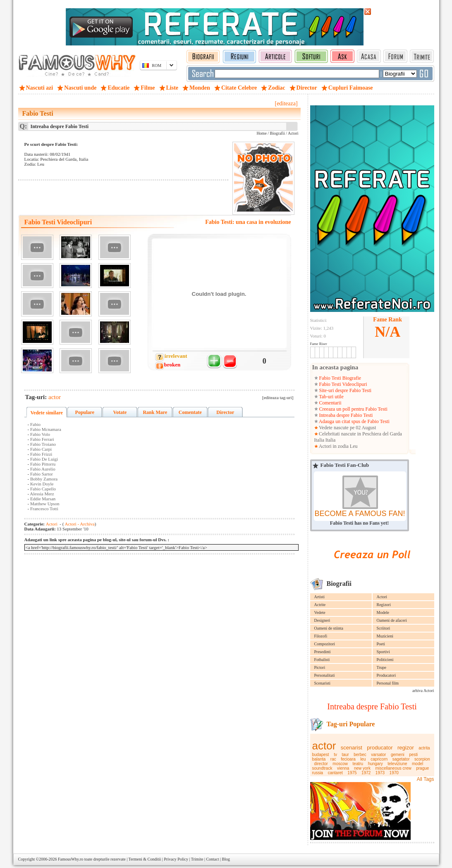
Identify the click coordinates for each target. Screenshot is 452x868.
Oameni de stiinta (329, 628)
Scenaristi (322, 683)
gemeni (398, 755)
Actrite (320, 605)
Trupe (382, 667)
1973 (380, 773)
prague (422, 768)
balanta (319, 759)
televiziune (397, 764)
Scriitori (384, 628)
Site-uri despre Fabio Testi (345, 390)
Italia (319, 440)
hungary (375, 764)
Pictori (320, 667)
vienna (343, 768)
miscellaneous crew (393, 768)
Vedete (320, 612)
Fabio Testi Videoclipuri (343, 384)
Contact (212, 859)
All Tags (426, 779)
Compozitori (325, 644)
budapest (321, 755)
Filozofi (321, 636)
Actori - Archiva (79, 524)
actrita (424, 748)
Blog (226, 859)
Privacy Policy (176, 859)
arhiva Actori (423, 691)
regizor (406, 748)
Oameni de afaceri (392, 620)
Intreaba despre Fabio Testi (346, 415)
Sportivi (383, 652)
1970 (394, 773)
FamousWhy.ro (71, 859)
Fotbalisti (322, 660)
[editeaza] (286, 103)
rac (333, 759)
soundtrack (322, 768)
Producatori (386, 675)
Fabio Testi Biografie (340, 378)
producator (380, 748)
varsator (378, 755)
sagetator (401, 759)
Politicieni (385, 660)
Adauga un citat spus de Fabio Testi (354, 421)
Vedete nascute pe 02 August (347, 428)
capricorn (379, 759)
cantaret (335, 773)
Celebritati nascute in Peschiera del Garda (360, 434)
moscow (340, 764)
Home (261, 133)
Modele (383, 612)
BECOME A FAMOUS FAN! (360, 514)
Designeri (322, 620)
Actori (382, 597)
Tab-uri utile (331, 397)
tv (335, 755)
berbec (360, 755)
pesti (413, 755)
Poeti (381, 644)
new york (362, 768)
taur (345, 755)
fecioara (348, 759)
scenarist (352, 748)
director (321, 764)
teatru (358, 764)
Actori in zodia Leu (338, 446)
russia (318, 773)
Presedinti (323, 652)
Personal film (388, 683)
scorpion (422, 759)
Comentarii (330, 403)
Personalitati (325, 675)
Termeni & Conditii (145, 859)
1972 (366, 773)
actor (324, 746)
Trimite (197, 859)
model (417, 764)
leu (363, 759)
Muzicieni (385, 636)
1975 (352, 773)
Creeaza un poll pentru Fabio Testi (353, 409)
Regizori (384, 605)
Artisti (320, 597)
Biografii (277, 133)
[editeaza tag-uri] (278, 397)
